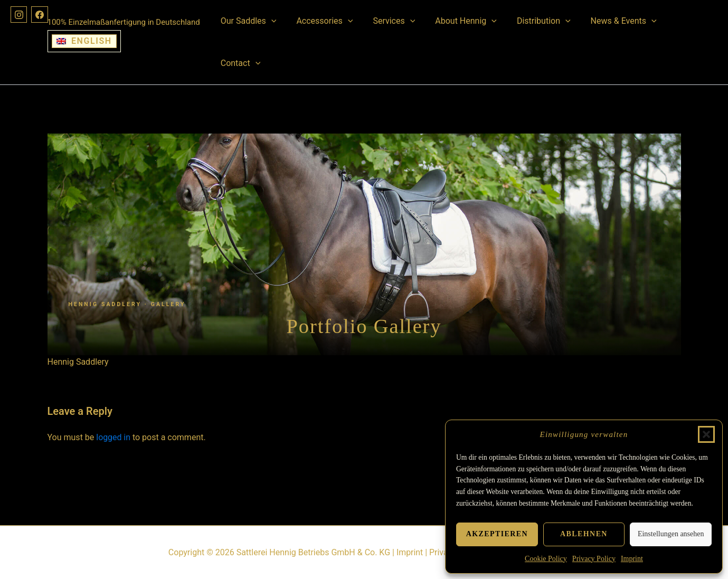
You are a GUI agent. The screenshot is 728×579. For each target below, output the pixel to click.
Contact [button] (239, 63)
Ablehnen (584, 534)
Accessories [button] (320, 21)
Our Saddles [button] (247, 21)
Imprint (632, 559)
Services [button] (386, 21)
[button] (706, 434)
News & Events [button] (606, 21)
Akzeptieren (497, 534)
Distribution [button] (530, 21)
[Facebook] (40, 15)
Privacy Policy (594, 559)
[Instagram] (19, 15)
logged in (113, 437)
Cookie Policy (546, 559)
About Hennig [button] (455, 21)
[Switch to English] (84, 41)
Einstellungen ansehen (671, 534)
